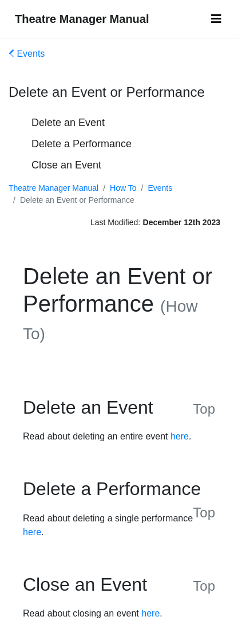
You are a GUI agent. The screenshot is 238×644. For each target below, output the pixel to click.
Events (27, 54)
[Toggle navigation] (216, 19)
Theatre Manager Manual (82, 19)
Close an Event (66, 165)
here (180, 436)
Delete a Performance (82, 144)
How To (123, 188)
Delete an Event (68, 123)
